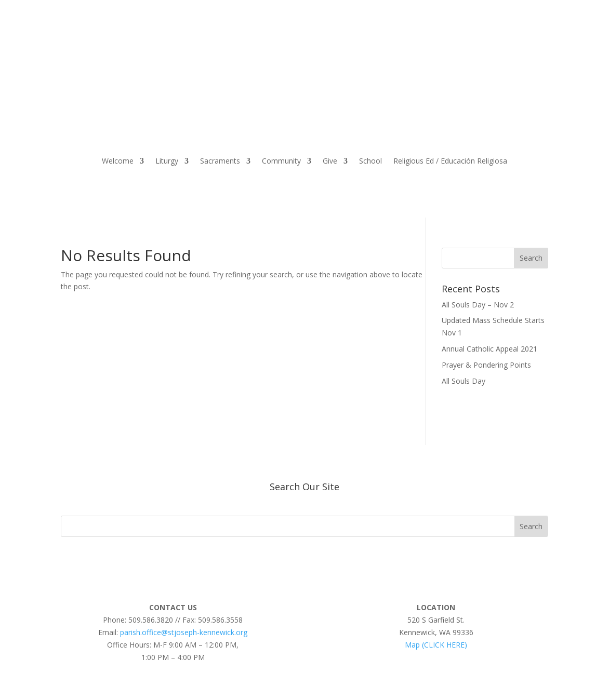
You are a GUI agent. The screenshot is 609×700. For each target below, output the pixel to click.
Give (330, 161)
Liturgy (167, 161)
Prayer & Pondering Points (486, 365)
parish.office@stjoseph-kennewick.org (184, 632)
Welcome (118, 161)
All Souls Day (464, 381)
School (370, 161)
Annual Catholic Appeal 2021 (489, 349)
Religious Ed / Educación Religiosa (450, 161)
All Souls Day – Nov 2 (478, 305)
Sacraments (220, 161)
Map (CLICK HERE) (436, 645)
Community (281, 161)
